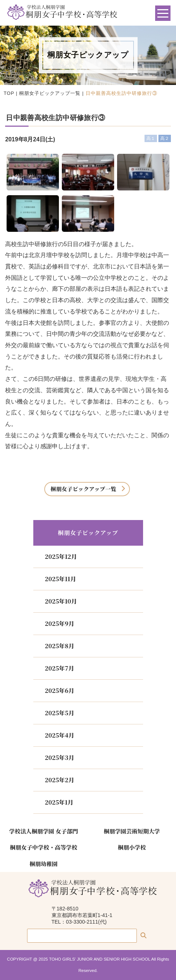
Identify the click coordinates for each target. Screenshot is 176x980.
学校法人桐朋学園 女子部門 (44, 831)
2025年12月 (61, 556)
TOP (9, 93)
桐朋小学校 (132, 847)
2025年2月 (60, 780)
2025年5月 (60, 713)
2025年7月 (60, 668)
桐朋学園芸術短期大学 (132, 831)
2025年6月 (60, 691)
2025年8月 (60, 646)
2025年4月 (60, 735)
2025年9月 (60, 623)
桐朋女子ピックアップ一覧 (50, 93)
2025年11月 (61, 579)
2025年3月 (60, 758)
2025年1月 (59, 802)
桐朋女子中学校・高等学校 (44, 847)
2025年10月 (61, 601)
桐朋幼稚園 (44, 864)
